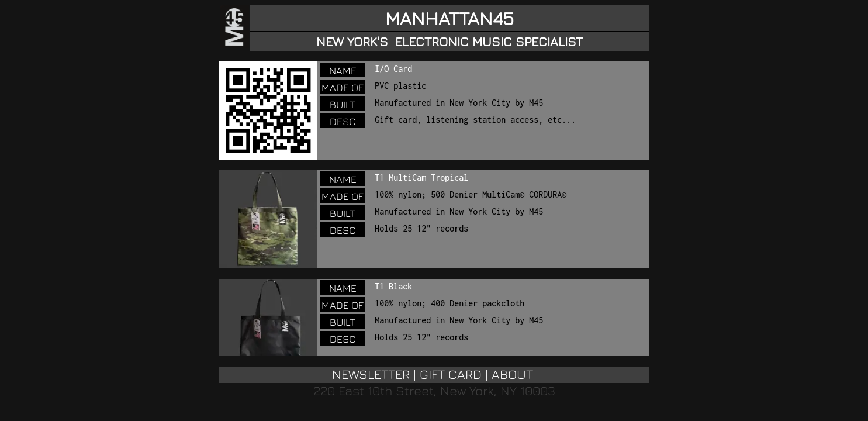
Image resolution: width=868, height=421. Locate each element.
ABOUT (512, 374)
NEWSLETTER (371, 374)
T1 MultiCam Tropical (421, 177)
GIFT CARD (451, 374)
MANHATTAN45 (449, 18)
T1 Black (393, 286)
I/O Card (393, 69)
